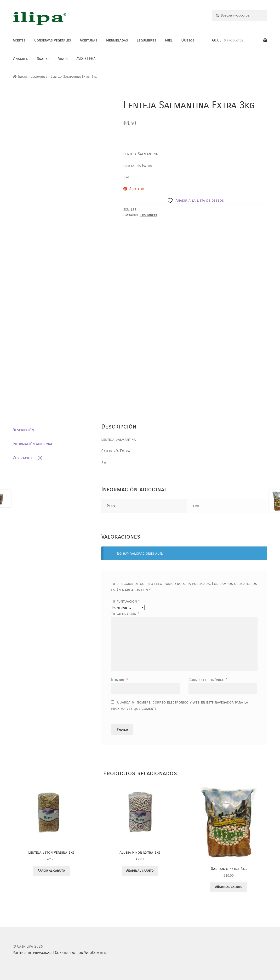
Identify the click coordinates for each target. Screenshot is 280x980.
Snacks (43, 59)
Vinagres (20, 59)
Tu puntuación (126, 601)
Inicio (23, 77)
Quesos (188, 40)
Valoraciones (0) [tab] (27, 458)
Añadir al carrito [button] (51, 871)
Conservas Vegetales (53, 40)
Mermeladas (117, 40)
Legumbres (146, 40)
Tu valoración (125, 614)
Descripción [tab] (23, 430)
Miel (169, 40)
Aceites (19, 40)
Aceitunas (89, 40)
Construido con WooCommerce (83, 953)
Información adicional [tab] (33, 444)
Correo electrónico (208, 680)
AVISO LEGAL (87, 59)
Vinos (63, 59)
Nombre (120, 680)
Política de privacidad (32, 953)
